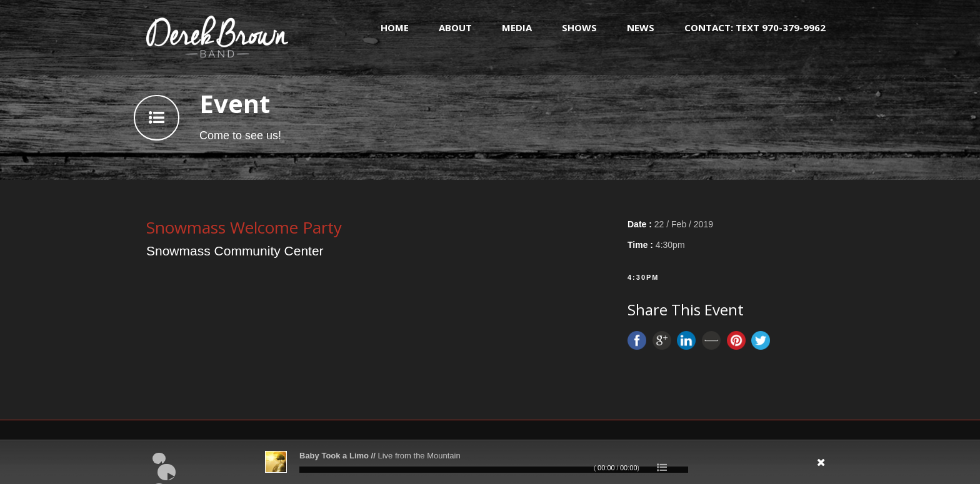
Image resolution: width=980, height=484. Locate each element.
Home (395, 27)
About (455, 27)
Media (517, 27)
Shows (579, 27)
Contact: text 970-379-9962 (755, 27)
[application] (490, 462)
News (641, 27)
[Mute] (750, 467)
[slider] (494, 470)
